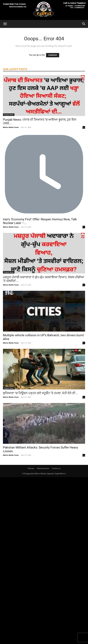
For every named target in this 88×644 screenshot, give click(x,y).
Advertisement (43, 468)
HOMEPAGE (53, 55)
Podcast (31, 468)
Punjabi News (9, 115)
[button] (5, 24)
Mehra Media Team (11, 127)
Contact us (56, 468)
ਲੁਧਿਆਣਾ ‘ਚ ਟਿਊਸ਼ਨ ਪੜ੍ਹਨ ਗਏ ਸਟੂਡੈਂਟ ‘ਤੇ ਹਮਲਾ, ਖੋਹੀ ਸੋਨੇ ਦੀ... (40, 393)
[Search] (84, 24)
